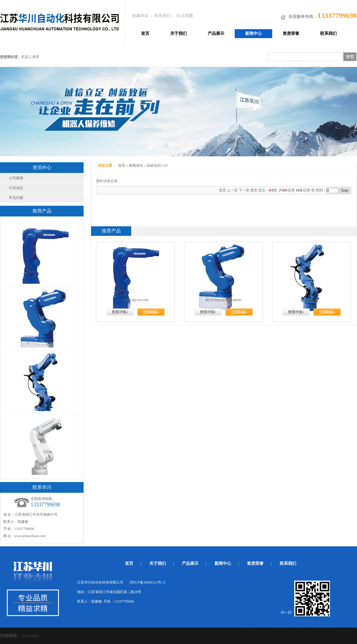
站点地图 (185, 16)
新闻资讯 (136, 166)
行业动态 (16, 188)
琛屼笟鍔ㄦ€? (157, 166)
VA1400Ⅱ (311, 300)
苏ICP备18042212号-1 (147, 582)
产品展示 (216, 33)
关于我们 (178, 33)
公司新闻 (16, 178)
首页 (145, 33)
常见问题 (16, 198)
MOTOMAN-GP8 (135, 300)
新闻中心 (253, 33)
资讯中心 (42, 167)
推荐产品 (111, 231)
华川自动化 (30, 636)
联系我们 (162, 16)
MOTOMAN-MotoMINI (223, 300)
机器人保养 (30, 57)
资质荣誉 (291, 33)
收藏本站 (140, 16)
